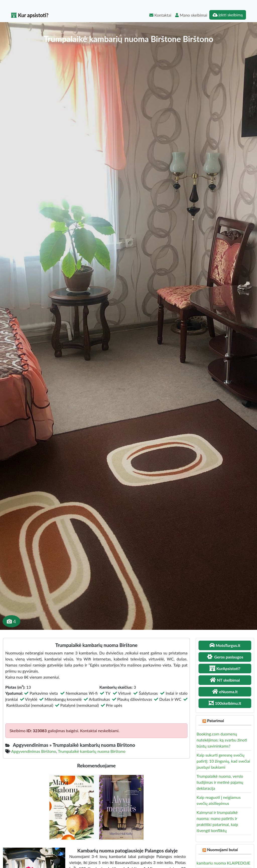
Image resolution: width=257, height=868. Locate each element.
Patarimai (215, 720)
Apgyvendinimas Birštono (34, 751)
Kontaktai (160, 15)
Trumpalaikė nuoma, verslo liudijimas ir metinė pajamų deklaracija (220, 782)
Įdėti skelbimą (228, 15)
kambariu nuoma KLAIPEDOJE (223, 863)
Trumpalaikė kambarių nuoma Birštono (92, 751)
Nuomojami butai (222, 850)
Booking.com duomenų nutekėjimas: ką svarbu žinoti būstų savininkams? (222, 740)
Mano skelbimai (191, 15)
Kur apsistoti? (30, 15)
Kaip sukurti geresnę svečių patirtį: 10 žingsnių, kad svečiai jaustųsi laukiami (223, 761)
